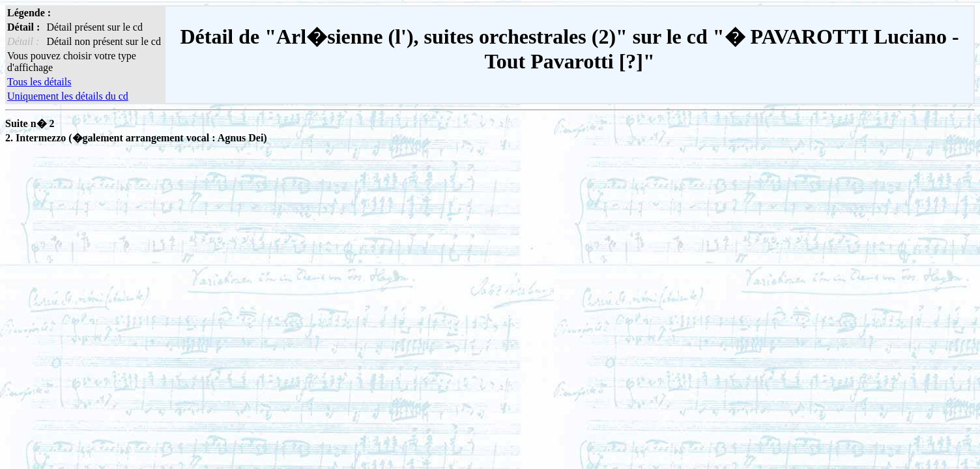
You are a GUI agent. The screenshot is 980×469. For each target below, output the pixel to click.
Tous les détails (39, 82)
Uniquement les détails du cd (68, 96)
